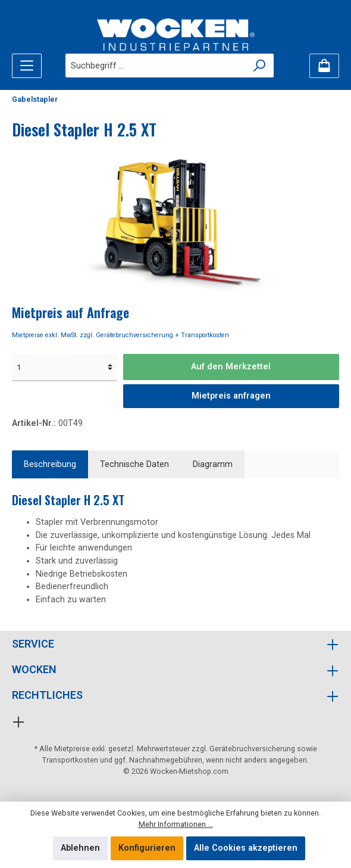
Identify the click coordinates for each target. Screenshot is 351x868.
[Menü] (27, 66)
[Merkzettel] (324, 66)
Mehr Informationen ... (176, 824)
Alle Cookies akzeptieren (246, 848)
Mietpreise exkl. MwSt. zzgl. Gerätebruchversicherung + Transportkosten (120, 335)
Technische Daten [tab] (134, 464)
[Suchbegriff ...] (156, 66)
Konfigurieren (147, 848)
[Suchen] (260, 66)
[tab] (50, 465)
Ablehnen (80, 848)
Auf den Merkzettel (231, 367)
